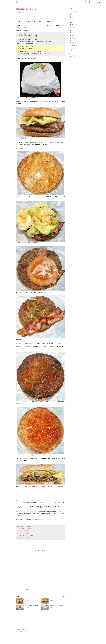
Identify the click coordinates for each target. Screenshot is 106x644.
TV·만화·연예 (73, 45)
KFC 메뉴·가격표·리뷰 (22, 532)
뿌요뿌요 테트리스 (74, 29)
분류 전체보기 (73, 11)
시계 (72, 32)
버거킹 (72, 15)
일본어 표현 (73, 41)
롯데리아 (73, 19)
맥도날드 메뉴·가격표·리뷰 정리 (25, 49)
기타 (72, 26)
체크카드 (73, 57)
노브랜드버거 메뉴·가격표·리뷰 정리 (25, 536)
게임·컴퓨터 (72, 28)
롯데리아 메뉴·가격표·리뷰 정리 (24, 528)
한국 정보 (71, 49)
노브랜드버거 (73, 24)
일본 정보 (71, 44)
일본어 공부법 (73, 39)
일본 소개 (73, 47)
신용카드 (73, 55)
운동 (70, 50)
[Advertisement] (40, 495)
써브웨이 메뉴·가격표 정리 (23, 538)
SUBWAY (73, 23)
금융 (70, 54)
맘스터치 (73, 21)
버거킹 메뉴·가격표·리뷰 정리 (23, 530)
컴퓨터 (72, 31)
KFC (72, 18)
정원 (17, 2)
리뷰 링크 (59, 512)
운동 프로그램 (73, 52)
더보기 (64, 596)
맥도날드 (73, 16)
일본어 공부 (72, 37)
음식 (71, 13)
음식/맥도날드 (18, 13)
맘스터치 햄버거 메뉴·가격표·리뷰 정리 (26, 534)
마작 (71, 34)
